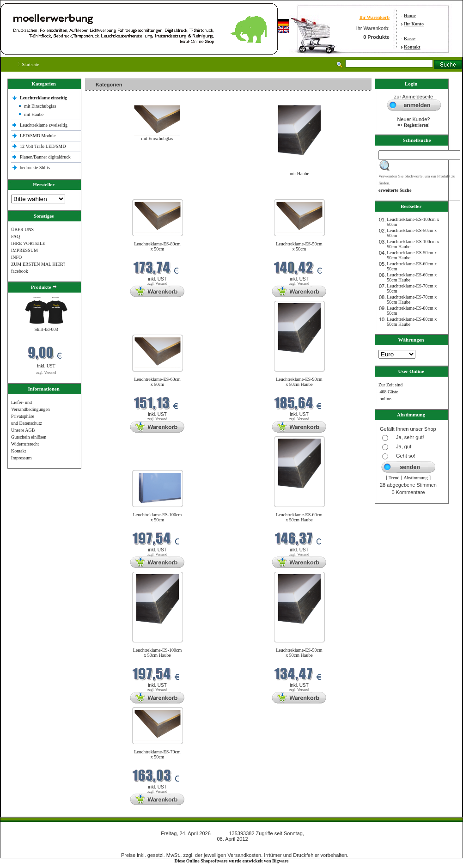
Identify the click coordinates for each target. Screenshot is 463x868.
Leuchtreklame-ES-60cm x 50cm (157, 382)
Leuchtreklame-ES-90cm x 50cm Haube (299, 382)
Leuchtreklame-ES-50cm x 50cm (299, 246)
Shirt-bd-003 (46, 329)
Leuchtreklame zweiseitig (44, 125)
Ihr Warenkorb (375, 17)
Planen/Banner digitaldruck (45, 157)
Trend (394, 478)
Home (410, 15)
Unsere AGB (23, 430)
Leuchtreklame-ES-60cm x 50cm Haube (299, 517)
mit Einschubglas (40, 106)
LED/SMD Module (38, 136)
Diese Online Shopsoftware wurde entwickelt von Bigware (232, 861)
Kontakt (412, 47)
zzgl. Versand (46, 373)
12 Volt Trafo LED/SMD (43, 146)
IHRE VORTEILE (28, 243)
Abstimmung (416, 478)
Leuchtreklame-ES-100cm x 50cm (158, 517)
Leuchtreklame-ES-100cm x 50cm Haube (158, 653)
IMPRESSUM (24, 250)
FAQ (15, 236)
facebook (20, 271)
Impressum (21, 458)
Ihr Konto (414, 24)
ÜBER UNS (22, 229)
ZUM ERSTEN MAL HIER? (38, 264)
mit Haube (34, 114)
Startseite (29, 64)
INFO (16, 257)
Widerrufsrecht (25, 444)
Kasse (410, 39)
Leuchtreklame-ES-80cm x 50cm (157, 246)
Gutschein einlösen (29, 437)
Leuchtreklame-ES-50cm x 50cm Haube (299, 653)
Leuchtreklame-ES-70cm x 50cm (157, 754)
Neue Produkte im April (110, 193)
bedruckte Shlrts (35, 168)
